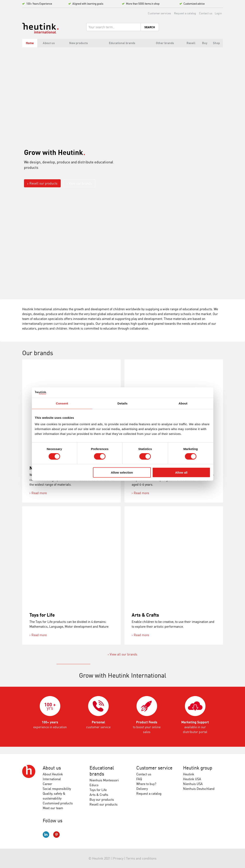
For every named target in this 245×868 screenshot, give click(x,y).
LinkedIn (46, 835)
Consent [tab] (62, 403)
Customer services (159, 13)
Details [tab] (123, 403)
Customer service (154, 768)
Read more (39, 493)
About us (52, 768)
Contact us (206, 13)
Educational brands (102, 771)
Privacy (118, 858)
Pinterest (56, 835)
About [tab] (183, 403)
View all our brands (124, 654)
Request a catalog (185, 13)
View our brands (80, 183)
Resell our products (43, 183)
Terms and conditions (141, 858)
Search (150, 27)
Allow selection (122, 472)
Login (218, 13)
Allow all (181, 472)
